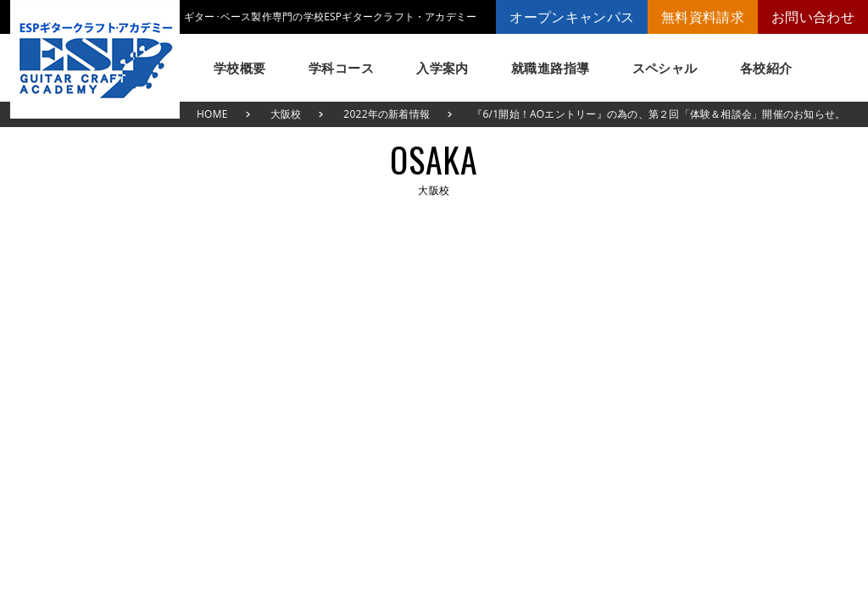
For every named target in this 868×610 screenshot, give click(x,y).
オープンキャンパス (572, 17)
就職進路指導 (551, 68)
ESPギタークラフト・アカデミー (95, 59)
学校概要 (240, 68)
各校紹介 (766, 68)
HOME (212, 114)
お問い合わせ (813, 17)
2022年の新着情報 (387, 114)
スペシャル (665, 68)
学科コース (341, 68)
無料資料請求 (703, 17)
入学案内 (442, 68)
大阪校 (286, 114)
